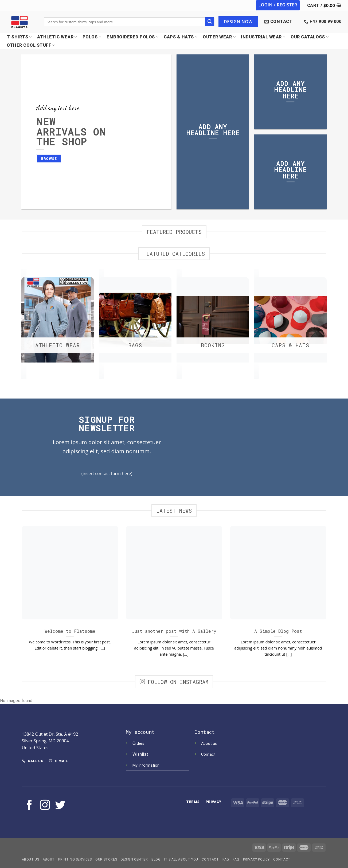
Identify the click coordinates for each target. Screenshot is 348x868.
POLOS (92, 37)
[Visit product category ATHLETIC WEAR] (58, 321)
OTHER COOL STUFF (31, 45)
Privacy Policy (257, 859)
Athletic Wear (57, 37)
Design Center (134, 859)
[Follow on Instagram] (45, 805)
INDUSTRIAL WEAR (263, 37)
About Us (31, 859)
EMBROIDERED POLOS (132, 37)
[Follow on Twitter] (60, 805)
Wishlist (141, 754)
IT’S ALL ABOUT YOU (181, 859)
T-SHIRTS (19, 37)
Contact (208, 754)
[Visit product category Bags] (135, 321)
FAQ (226, 859)
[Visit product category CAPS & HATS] (290, 321)
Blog (156, 859)
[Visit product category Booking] (213, 321)
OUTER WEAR (219, 37)
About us (209, 743)
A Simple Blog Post (278, 630)
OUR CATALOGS (310, 37)
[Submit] (210, 22)
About (49, 859)
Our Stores (106, 859)
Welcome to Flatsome (70, 630)
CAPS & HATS (181, 37)
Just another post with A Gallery (174, 630)
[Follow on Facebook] (29, 805)
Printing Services (75, 859)
